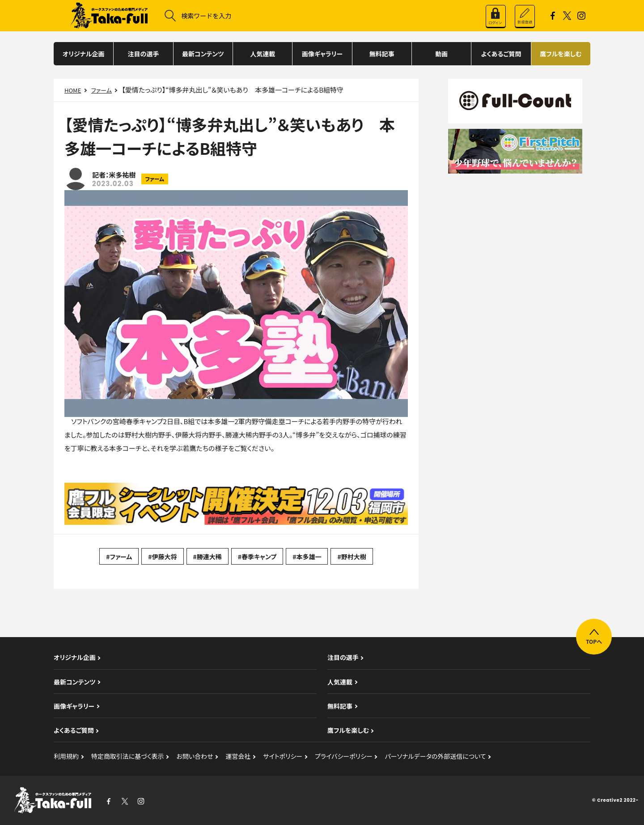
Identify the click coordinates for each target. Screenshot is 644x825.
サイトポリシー (283, 756)
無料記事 (382, 54)
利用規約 (66, 756)
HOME (73, 90)
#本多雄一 (307, 557)
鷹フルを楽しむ (561, 54)
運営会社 (238, 756)
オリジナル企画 (84, 54)
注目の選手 (144, 54)
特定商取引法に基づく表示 (128, 756)
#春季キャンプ (257, 557)
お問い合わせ (195, 756)
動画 (441, 54)
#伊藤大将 (162, 557)
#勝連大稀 (208, 557)
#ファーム (119, 557)
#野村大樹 (352, 557)
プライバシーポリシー (344, 756)
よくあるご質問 (501, 54)
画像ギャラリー (322, 54)
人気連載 (263, 54)
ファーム (102, 90)
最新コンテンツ (203, 54)
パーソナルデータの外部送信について (436, 756)
